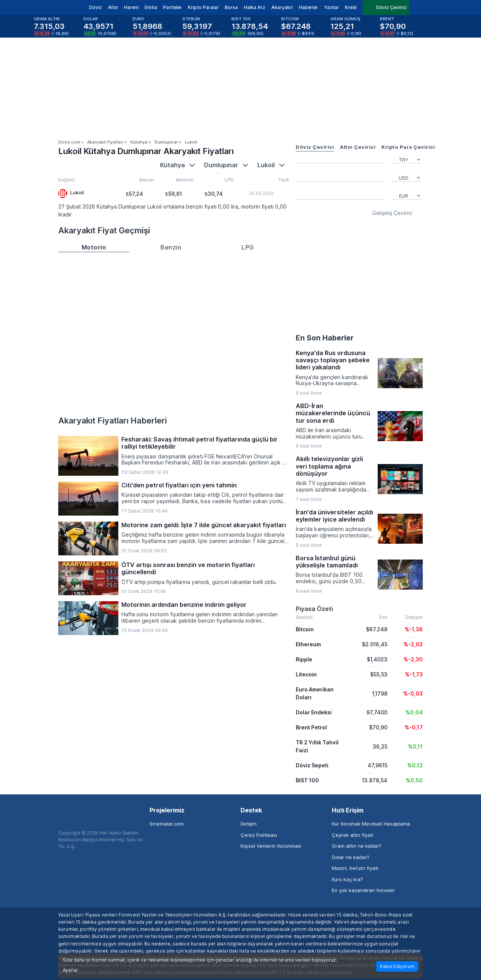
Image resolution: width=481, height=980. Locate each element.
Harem (131, 7)
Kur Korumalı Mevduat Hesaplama (371, 824)
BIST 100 (307, 780)
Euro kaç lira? (347, 879)
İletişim (249, 824)
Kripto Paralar (203, 7)
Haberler (308, 7)
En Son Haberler (325, 338)
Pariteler (172, 7)
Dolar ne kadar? (351, 857)
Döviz (95, 7)
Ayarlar (70, 970)
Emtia (151, 7)
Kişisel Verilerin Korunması (271, 846)
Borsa (231, 7)
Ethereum (308, 644)
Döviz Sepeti (312, 765)
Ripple (304, 659)
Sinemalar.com (167, 824)
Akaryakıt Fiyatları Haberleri (113, 420)
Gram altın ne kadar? (357, 846)
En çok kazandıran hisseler (363, 890)
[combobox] (406, 159)
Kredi (351, 7)
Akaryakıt (282, 7)
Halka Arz (255, 7)
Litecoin (306, 674)
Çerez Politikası (259, 835)
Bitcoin (305, 629)
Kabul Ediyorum (397, 966)
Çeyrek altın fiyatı (353, 835)
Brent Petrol (311, 727)
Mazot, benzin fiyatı (355, 868)
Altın (113, 7)
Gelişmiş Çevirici (392, 213)
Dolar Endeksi (314, 712)
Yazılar (331, 7)
